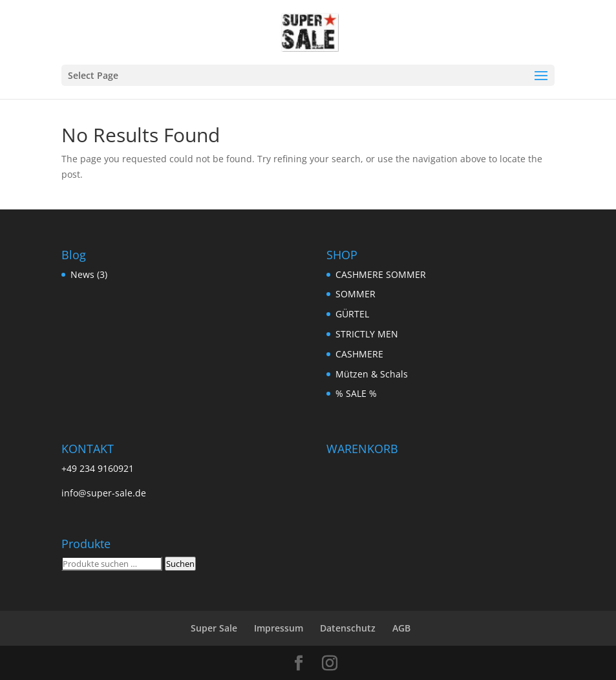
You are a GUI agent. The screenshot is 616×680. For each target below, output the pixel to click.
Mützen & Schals (372, 374)
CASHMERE (359, 354)
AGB (401, 628)
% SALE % (356, 393)
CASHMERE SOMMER (381, 274)
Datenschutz (348, 628)
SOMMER (356, 294)
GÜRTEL (352, 314)
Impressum (279, 628)
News (82, 274)
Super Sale (214, 628)
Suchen (180, 564)
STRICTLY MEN (367, 334)
